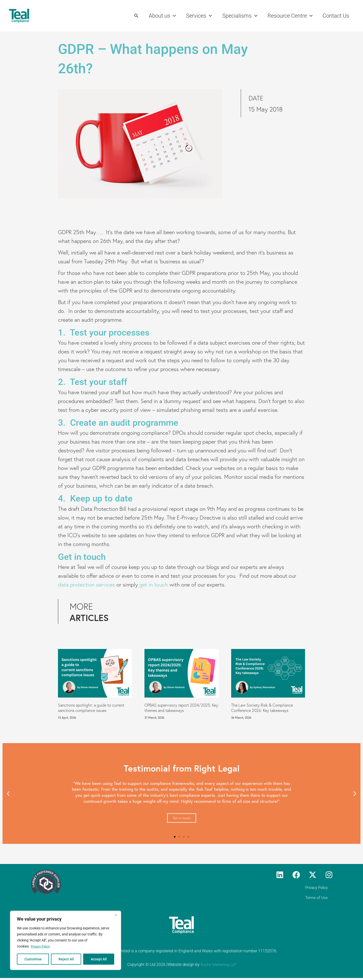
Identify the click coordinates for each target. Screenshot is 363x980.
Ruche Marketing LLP (218, 967)
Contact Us (335, 16)
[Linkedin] (280, 875)
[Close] (116, 915)
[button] (131, 16)
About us (158, 16)
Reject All (66, 959)
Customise (33, 959)
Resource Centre (289, 16)
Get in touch (182, 818)
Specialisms (237, 16)
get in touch (154, 585)
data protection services (86, 585)
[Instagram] (329, 875)
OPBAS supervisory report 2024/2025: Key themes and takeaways (181, 708)
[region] (66, 940)
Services (195, 16)
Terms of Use (321, 899)
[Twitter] (313, 875)
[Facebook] (296, 875)
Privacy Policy (42, 947)
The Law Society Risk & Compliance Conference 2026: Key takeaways (262, 708)
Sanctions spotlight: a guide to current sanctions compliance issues (91, 708)
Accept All (99, 959)
